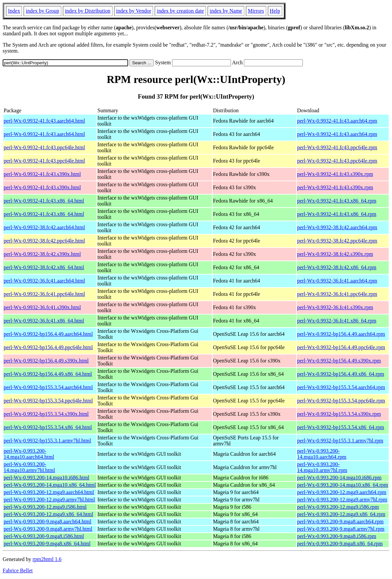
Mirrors (256, 11)
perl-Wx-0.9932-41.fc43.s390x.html (42, 174)
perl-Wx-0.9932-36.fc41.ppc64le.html (44, 294)
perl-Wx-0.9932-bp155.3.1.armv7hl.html (47, 441)
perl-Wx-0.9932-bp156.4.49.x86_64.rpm (341, 374)
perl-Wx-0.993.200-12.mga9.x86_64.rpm (341, 514)
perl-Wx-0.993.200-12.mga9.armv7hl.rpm (342, 500)
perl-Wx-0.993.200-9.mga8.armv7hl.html (48, 529)
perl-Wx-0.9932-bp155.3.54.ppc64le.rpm (341, 401)
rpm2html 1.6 (47, 559)
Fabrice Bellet (18, 571)
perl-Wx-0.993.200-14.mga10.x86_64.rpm (343, 485)
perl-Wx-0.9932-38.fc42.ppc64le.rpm (337, 241)
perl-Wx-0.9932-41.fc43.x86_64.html (44, 201)
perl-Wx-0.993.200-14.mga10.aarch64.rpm (322, 454)
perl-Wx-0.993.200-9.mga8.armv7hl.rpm (341, 529)
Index (14, 11)
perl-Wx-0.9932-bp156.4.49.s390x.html (46, 361)
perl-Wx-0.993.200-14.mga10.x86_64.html (50, 485)
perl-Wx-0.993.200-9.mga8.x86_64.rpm (340, 544)
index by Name (226, 11)
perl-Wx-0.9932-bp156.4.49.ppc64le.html (48, 347)
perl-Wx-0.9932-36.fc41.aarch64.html (44, 281)
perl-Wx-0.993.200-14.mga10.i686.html (46, 478)
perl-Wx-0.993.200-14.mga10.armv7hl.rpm (322, 467)
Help (275, 11)
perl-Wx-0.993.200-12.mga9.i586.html (45, 507)
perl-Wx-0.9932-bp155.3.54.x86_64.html (48, 427)
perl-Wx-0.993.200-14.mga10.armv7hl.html (29, 467)
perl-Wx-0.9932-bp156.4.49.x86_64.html (48, 374)
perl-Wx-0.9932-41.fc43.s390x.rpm (335, 174)
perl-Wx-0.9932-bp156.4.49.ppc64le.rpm (341, 347)
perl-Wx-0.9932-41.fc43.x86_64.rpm (337, 201)
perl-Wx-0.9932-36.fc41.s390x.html (42, 307)
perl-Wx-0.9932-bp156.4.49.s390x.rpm (339, 361)
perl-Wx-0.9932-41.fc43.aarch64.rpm (337, 121)
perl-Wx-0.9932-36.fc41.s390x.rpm (335, 307)
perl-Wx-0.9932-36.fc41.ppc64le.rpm (337, 294)
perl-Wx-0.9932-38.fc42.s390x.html (42, 254)
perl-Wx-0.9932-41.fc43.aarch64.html (44, 121)
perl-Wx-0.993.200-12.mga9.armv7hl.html (49, 500)
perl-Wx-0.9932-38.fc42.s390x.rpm (335, 254)
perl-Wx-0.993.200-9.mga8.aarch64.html (47, 522)
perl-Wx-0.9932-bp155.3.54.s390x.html (46, 414)
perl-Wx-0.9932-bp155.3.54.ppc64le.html (48, 401)
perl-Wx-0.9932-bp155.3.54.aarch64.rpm (341, 387)
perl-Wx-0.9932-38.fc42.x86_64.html (44, 267)
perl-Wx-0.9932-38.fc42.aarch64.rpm (337, 227)
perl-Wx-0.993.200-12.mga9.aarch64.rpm (342, 492)
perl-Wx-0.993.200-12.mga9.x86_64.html (48, 514)
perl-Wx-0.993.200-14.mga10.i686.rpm (339, 478)
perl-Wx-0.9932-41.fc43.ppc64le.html (44, 147)
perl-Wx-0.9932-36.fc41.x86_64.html (44, 321)
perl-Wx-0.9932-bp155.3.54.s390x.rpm (339, 414)
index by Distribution (88, 11)
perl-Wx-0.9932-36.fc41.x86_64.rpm (337, 321)
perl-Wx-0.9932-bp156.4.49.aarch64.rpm (341, 334)
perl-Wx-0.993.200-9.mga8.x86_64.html (47, 544)
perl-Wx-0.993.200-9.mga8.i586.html (44, 536)
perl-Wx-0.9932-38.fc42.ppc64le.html (44, 241)
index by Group (42, 11)
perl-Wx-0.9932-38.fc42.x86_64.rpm (337, 267)
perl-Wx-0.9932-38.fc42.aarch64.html (44, 227)
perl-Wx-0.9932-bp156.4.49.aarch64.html (48, 334)
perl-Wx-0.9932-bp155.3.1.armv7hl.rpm (340, 441)
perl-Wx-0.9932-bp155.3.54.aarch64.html (48, 387)
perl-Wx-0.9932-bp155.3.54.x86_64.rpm (341, 427)
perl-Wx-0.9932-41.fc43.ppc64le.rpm (337, 147)
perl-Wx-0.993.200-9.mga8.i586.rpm (337, 536)
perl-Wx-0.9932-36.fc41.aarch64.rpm (337, 281)
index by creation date (180, 11)
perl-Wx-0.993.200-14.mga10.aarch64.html (29, 454)
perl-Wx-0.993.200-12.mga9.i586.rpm (338, 507)
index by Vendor (134, 11)
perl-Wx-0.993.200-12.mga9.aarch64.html (49, 492)
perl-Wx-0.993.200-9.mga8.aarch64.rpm (340, 522)
